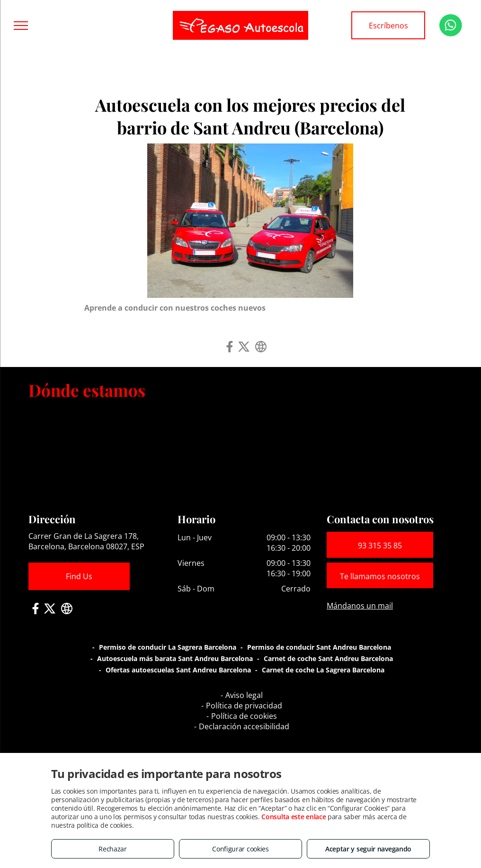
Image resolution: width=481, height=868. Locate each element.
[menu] (21, 26)
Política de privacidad (244, 706)
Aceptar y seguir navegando (368, 849)
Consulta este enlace (294, 817)
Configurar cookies (240, 849)
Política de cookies (244, 716)
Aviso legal (244, 695)
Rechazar (113, 849)
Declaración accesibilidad (244, 726)
